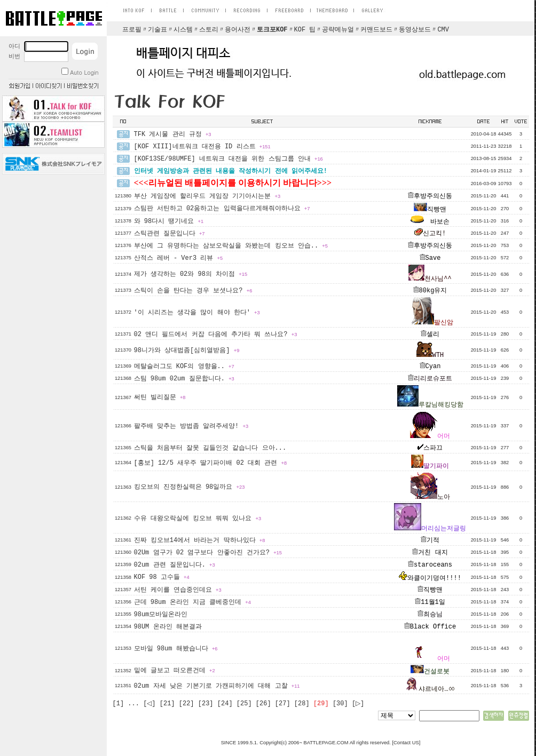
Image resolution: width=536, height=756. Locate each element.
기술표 (157, 30)
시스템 (183, 30)
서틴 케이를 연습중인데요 (178, 590)
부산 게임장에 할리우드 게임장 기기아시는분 (207, 196)
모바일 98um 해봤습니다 (176, 649)
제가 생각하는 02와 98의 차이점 (191, 274)
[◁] (149, 704)
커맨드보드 (376, 30)
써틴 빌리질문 (160, 397)
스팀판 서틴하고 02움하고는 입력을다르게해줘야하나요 (222, 209)
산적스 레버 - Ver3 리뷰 (179, 258)
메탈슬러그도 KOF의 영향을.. (184, 367)
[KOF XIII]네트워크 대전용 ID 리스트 (202, 147)
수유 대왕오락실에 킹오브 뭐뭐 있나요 (198, 519)
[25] (244, 704)
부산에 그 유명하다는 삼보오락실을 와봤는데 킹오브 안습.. (231, 246)
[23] (206, 704)
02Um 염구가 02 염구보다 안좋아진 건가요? (208, 553)
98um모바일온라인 (161, 615)
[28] (302, 704)
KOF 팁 (305, 30)
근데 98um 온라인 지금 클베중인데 (192, 602)
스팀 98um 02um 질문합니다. (184, 379)
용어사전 (238, 30)
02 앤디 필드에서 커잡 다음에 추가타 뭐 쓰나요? (216, 335)
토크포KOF (272, 30)
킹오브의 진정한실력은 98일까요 (190, 487)
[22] (187, 704)
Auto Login (80, 72)
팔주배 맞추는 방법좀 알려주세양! (191, 426)
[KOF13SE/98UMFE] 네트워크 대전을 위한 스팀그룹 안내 (228, 159)
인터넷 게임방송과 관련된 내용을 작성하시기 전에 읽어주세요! (231, 171)
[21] (167, 704)
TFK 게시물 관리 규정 (173, 134)
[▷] (358, 704)
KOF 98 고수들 (162, 577)
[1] (119, 704)
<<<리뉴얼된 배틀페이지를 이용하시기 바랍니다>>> (233, 183)
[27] (283, 704)
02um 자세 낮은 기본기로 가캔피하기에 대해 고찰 (217, 686)
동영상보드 (415, 30)
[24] (225, 704)
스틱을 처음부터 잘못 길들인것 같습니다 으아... (210, 448)
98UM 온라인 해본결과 (168, 627)
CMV (443, 30)
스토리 (209, 30)
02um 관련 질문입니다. (175, 565)
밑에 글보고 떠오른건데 (175, 671)
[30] (340, 704)
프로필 (132, 30)
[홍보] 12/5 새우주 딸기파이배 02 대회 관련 (211, 463)
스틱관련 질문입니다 (170, 234)
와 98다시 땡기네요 (169, 221)
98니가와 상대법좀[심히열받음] (187, 351)
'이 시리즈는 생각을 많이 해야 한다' (197, 313)
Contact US (406, 743)
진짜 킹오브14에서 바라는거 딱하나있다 (200, 540)
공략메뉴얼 (338, 30)
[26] (263, 704)
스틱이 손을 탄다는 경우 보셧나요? (193, 291)
